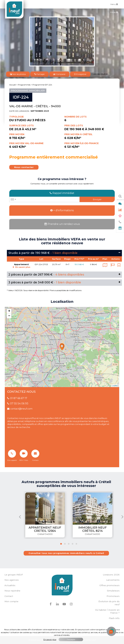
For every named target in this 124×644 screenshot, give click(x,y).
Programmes (24, 85)
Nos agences (12, 580)
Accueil (13, 85)
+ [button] (9, 311)
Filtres (115, 13)
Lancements (113, 580)
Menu (115, 4)
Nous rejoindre (12, 591)
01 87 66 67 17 (17, 398)
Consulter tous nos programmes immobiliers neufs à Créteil (66, 553)
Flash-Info (114, 618)
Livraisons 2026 (111, 575)
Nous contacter (24, 167)
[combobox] (13, 199)
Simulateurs (113, 591)
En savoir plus (21, 267)
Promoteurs (113, 596)
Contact (9, 596)
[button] (61, 544)
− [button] (9, 316)
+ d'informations (62, 210)
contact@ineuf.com (20, 409)
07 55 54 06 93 (18, 404)
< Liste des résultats (100, 74)
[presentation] (20, 517)
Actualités (10, 585)
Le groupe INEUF (14, 575)
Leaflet (115, 386)
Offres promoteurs (109, 585)
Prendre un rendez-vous (62, 224)
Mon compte (11, 601)
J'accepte (71, 639)
